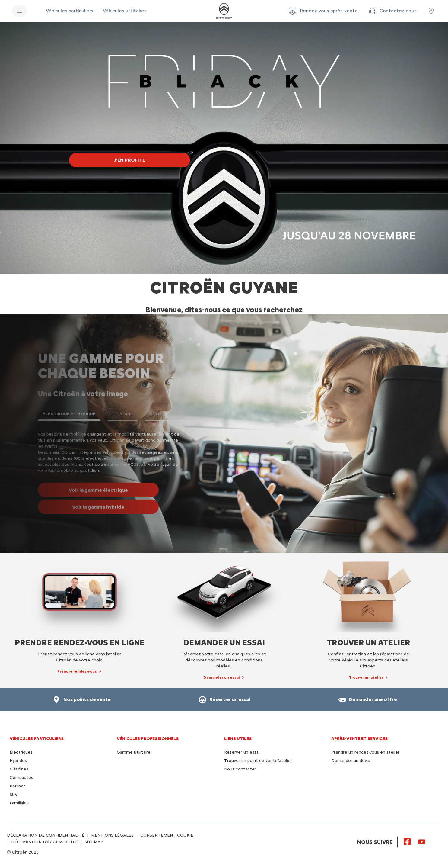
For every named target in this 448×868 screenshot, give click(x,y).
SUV (14, 794)
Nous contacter (240, 769)
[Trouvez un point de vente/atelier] (431, 11)
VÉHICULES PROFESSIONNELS (148, 739)
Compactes (21, 778)
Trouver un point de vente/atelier (258, 761)
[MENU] (19, 11)
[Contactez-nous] (392, 11)
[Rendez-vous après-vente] (323, 11)
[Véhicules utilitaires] (125, 11)
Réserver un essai (242, 752)
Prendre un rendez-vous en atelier (365, 752)
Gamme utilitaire (134, 752)
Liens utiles (238, 739)
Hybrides (18, 761)
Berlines (18, 786)
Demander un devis (351, 761)
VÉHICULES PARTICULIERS (37, 739)
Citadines (19, 769)
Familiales (19, 803)
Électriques (21, 752)
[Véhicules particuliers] (70, 11)
